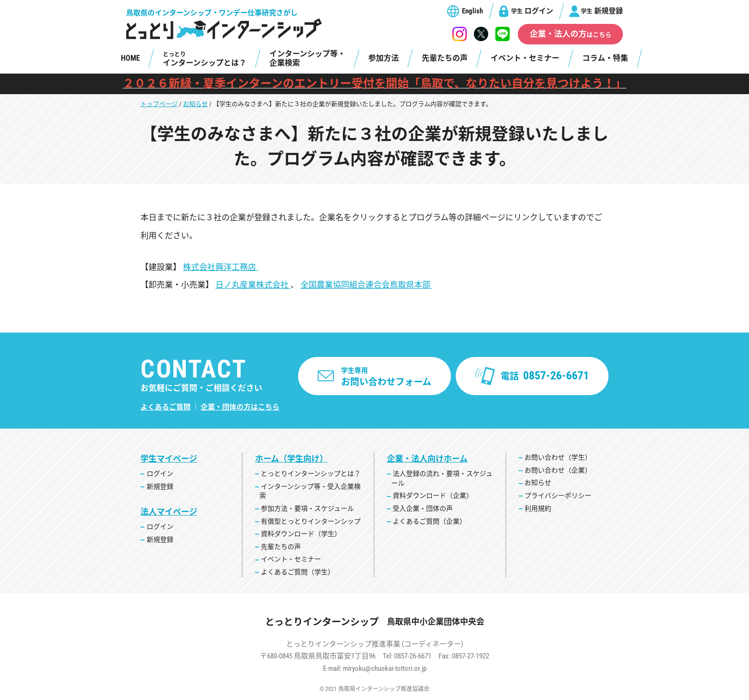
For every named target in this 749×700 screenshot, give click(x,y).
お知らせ (195, 104)
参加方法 (384, 58)
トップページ (159, 104)
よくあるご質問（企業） (429, 521)
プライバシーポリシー (558, 495)
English (472, 11)
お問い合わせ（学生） (558, 457)
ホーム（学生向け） (291, 459)
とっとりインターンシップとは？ (311, 474)
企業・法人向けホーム (427, 459)
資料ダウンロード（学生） (301, 534)
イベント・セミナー (525, 58)
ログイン (532, 11)
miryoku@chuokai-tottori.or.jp (385, 668)
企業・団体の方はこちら (240, 407)
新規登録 (602, 11)
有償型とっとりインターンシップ (311, 521)
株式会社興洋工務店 (220, 267)
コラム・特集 (605, 58)
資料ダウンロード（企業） (433, 495)
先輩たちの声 (445, 58)
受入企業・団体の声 (423, 508)
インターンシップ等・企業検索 (307, 58)
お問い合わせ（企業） (558, 470)
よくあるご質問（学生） (298, 572)
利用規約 (538, 508)
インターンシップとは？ (205, 59)
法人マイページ (169, 512)
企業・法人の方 (571, 34)
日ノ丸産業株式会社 (253, 285)
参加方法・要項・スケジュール (307, 508)
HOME (130, 58)
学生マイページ (169, 459)
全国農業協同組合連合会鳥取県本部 (366, 285)
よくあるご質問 (166, 407)
